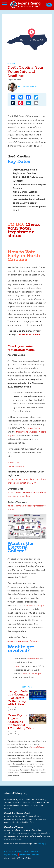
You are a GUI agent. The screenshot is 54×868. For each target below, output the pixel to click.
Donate (17, 666)
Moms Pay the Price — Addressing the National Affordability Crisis (21, 722)
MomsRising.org (26, 5)
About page (43, 844)
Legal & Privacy (11, 855)
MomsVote (11, 64)
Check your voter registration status (24, 230)
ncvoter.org (14, 462)
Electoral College (35, 605)
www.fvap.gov (35, 428)
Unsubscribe (25, 855)
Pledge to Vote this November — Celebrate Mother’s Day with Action (18, 698)
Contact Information (13, 852)
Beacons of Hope (32, 673)
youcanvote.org (16, 466)
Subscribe (36, 855)
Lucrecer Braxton (29, 87)
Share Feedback (31, 852)
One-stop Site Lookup (28, 335)
